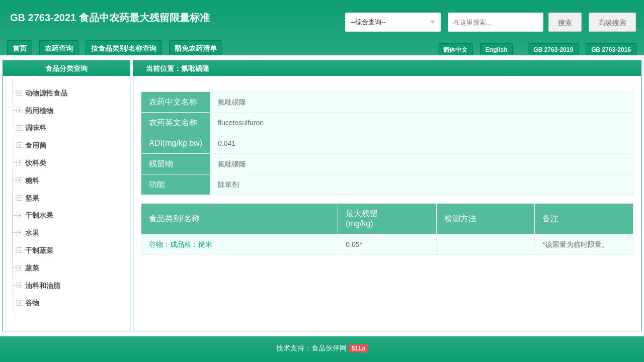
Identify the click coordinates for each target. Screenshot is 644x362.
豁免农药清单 (196, 48)
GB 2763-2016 (611, 50)
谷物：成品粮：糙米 (181, 244)
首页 (20, 48)
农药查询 (59, 48)
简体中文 (455, 50)
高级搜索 (612, 23)
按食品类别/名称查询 (124, 48)
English (496, 50)
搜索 (565, 23)
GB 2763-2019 (553, 50)
